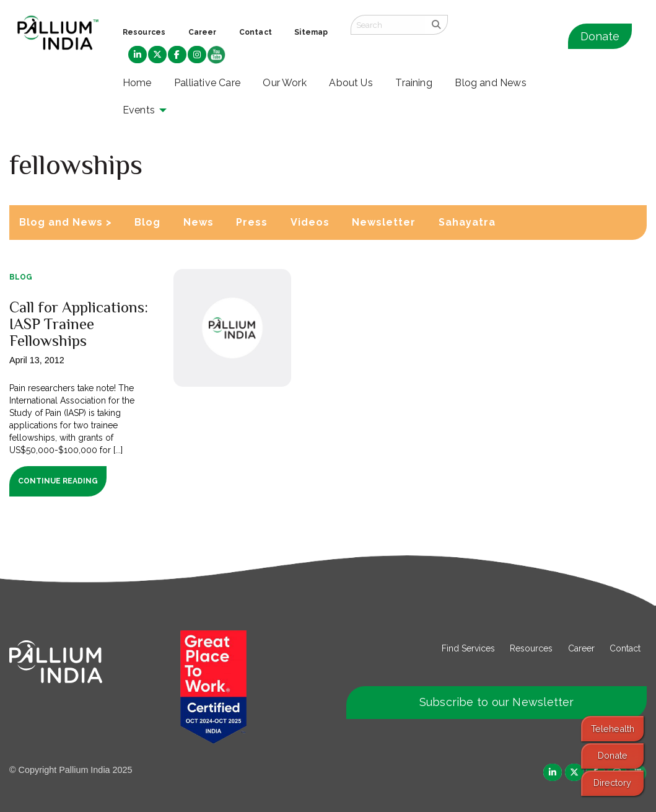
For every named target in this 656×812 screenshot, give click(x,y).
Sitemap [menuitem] (311, 32)
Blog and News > (66, 222)
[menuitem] (138, 55)
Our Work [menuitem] (285, 83)
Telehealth (613, 729)
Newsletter (384, 222)
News (199, 222)
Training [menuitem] (414, 83)
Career (581, 648)
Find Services (468, 648)
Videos (310, 222)
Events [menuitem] (139, 110)
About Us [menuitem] (351, 83)
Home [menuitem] (137, 83)
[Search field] (388, 25)
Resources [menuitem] (144, 32)
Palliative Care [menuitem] (207, 83)
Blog (147, 222)
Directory (612, 783)
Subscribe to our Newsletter (497, 702)
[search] (436, 25)
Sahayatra (467, 222)
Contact (625, 648)
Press (252, 222)
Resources (531, 648)
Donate (600, 36)
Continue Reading (58, 481)
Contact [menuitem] (256, 32)
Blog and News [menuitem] (490, 83)
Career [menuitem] (203, 32)
